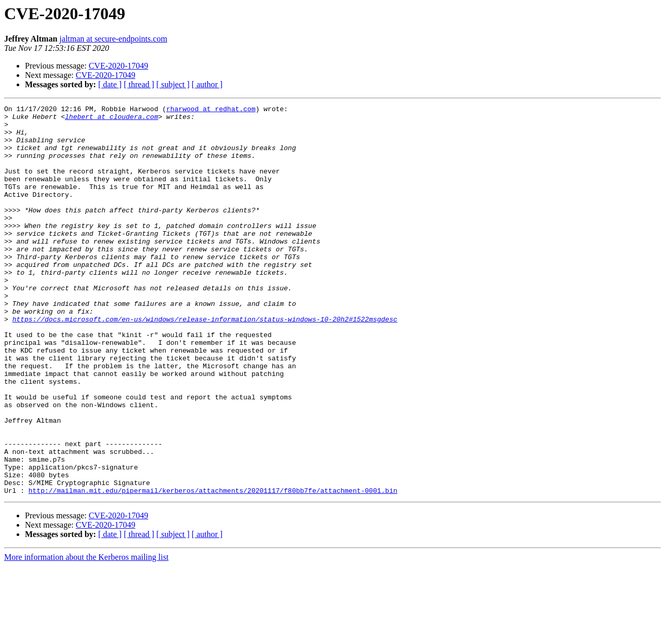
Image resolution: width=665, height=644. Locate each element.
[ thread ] (139, 84)
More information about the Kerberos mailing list (86, 635)
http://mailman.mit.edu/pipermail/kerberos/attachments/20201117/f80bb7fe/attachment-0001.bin (213, 568)
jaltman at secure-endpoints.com (113, 39)
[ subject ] (173, 84)
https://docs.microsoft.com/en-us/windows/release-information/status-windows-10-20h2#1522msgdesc (205, 363)
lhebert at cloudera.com (111, 119)
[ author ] (207, 84)
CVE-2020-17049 (119, 66)
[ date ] (110, 84)
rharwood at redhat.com (211, 110)
